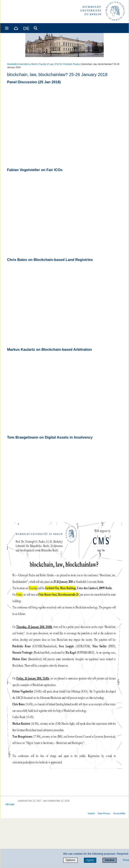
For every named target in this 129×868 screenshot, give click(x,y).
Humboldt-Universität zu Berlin (22, 64)
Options (70, 860)
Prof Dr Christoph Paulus (67, 64)
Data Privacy (104, 813)
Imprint (91, 813)
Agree (90, 860)
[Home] (16, 28)
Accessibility (119, 813)
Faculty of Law (46, 64)
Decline (110, 860)
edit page (10, 804)
